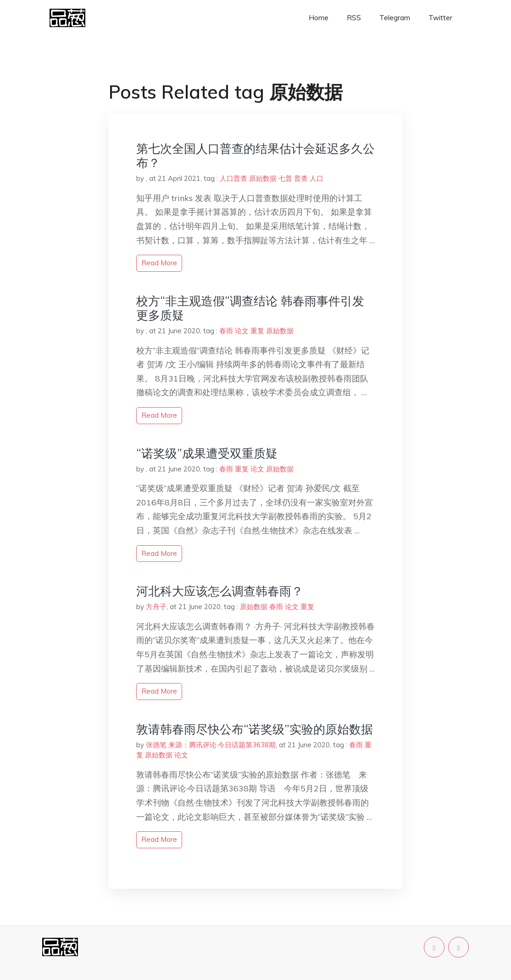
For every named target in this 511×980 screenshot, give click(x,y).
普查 (301, 178)
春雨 (226, 331)
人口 (317, 178)
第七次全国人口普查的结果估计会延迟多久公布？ (255, 156)
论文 (242, 331)
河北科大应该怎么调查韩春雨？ (220, 591)
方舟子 (156, 607)
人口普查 (233, 178)
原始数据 (263, 178)
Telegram (395, 18)
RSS (354, 18)
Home (319, 18)
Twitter (440, 18)
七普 (285, 178)
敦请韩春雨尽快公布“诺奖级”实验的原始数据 (255, 729)
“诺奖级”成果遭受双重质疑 (207, 453)
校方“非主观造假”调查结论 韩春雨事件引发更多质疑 (250, 308)
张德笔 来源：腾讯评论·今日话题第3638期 (211, 745)
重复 (257, 331)
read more (159, 263)
